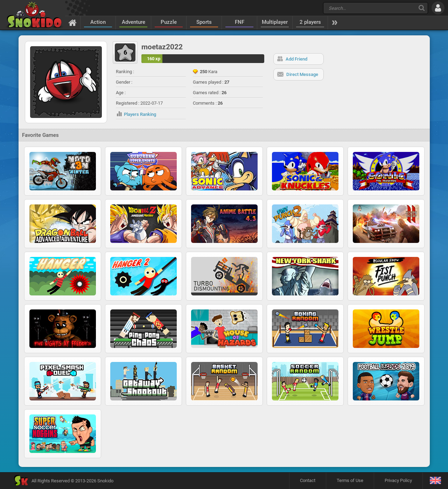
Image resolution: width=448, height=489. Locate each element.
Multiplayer (275, 22)
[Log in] (438, 8)
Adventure (134, 22)
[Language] (435, 481)
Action (98, 22)
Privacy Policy (398, 480)
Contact (308, 480)
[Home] (73, 22)
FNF (240, 22)
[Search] (422, 8)
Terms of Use (350, 480)
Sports (204, 22)
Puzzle (169, 22)
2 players (310, 22)
